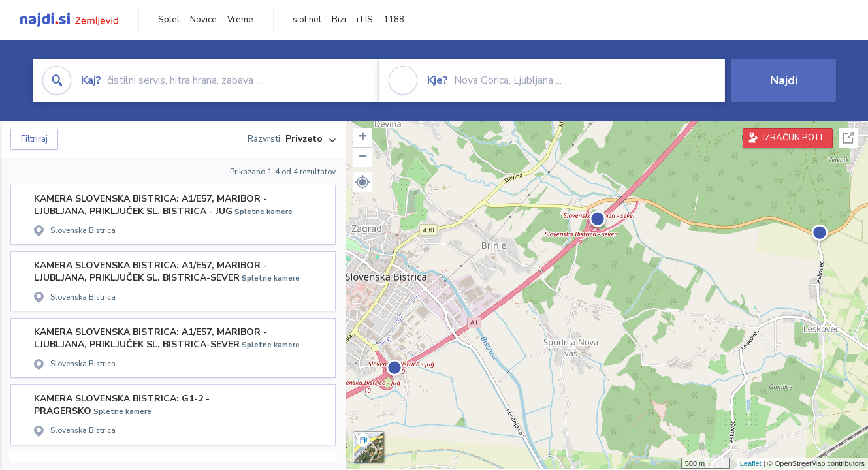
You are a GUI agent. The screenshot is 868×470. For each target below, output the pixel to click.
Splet (169, 20)
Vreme (240, 20)
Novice (203, 20)
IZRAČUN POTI (793, 138)
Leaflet (751, 463)
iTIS (365, 20)
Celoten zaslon (848, 138)
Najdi (784, 80)
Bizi (339, 20)
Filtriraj (34, 139)
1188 (394, 20)
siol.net (307, 20)
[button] (362, 182)
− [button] (363, 157)
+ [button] (363, 138)
